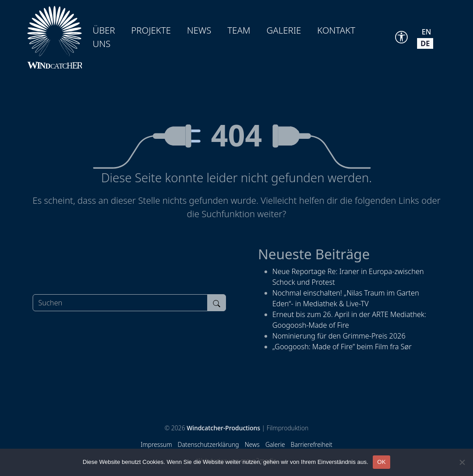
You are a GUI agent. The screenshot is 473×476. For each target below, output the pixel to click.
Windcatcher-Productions (223, 428)
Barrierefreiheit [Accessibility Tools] (312, 444)
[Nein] (462, 462)
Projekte (151, 30)
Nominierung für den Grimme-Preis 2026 (339, 336)
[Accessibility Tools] (401, 37)
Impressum (156, 444)
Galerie (284, 30)
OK (381, 462)
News (199, 30)
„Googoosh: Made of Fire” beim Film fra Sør (342, 347)
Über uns (104, 37)
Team (239, 30)
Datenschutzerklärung (208, 444)
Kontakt (336, 30)
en (426, 32)
